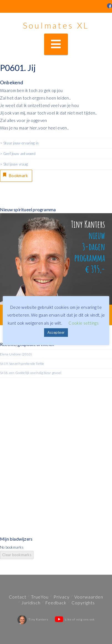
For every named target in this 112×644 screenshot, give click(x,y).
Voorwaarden (89, 597)
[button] (56, 44)
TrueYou (40, 597)
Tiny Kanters (33, 619)
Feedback (56, 603)
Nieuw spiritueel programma (28, 209)
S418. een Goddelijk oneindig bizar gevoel (31, 373)
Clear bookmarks (17, 555)
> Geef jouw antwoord (18, 154)
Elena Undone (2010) (16, 354)
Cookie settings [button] (84, 323)
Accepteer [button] (56, 332)
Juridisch (31, 603)
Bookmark (15, 175)
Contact (18, 597)
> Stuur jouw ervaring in (19, 143)
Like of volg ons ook (75, 619)
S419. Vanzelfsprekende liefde (22, 364)
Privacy (62, 597)
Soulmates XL (56, 25)
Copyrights (83, 603)
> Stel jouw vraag (14, 164)
